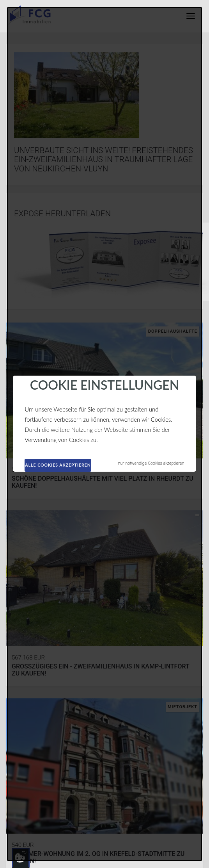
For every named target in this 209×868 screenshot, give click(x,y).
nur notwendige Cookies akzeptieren (151, 463)
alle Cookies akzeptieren (58, 465)
